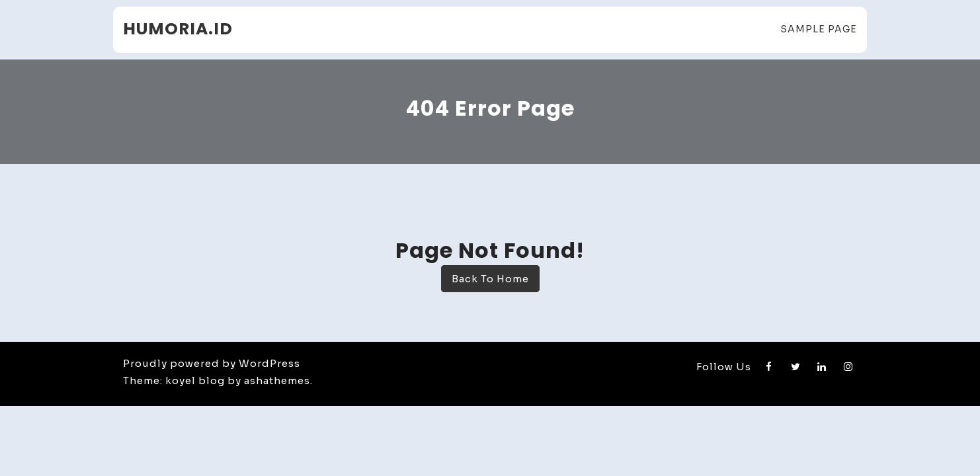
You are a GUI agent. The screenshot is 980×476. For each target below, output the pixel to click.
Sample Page (819, 29)
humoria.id (178, 29)
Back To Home (490, 279)
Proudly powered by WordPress (212, 363)
